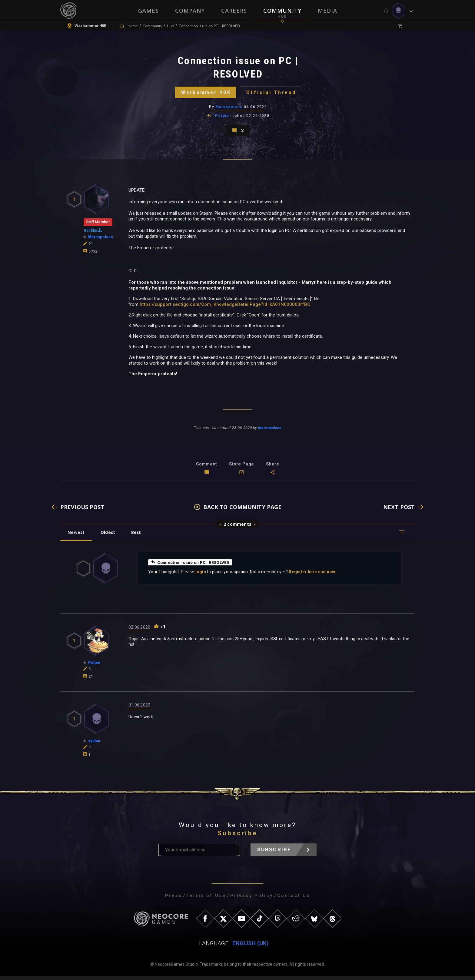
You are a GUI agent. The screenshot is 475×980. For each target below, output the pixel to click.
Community (282, 11)
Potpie (222, 118)
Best (138, 536)
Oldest (109, 536)
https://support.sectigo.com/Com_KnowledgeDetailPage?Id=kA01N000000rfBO (225, 308)
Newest (76, 536)
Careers (234, 11)
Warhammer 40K (205, 93)
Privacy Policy (252, 899)
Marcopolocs (229, 109)
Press (174, 899)
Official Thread (272, 93)
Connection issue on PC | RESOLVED (191, 566)
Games (148, 11)
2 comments (237, 528)
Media (327, 11)
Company (190, 11)
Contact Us (294, 899)
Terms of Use (206, 899)
